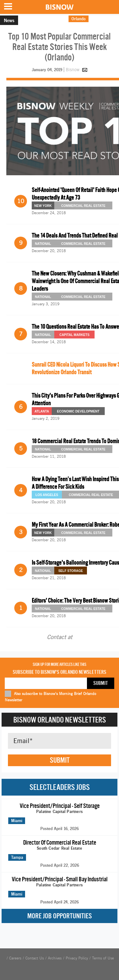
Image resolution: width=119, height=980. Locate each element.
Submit (60, 760)
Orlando (79, 19)
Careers (15, 958)
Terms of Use (103, 958)
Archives (55, 958)
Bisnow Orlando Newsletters (60, 720)
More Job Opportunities (60, 916)
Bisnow (73, 70)
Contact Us (35, 958)
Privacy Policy (77, 958)
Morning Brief (104, 19)
